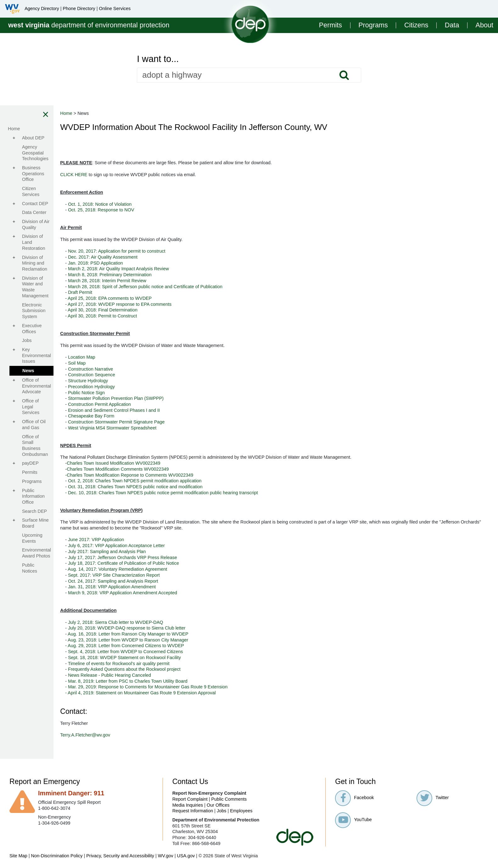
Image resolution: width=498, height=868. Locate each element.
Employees (241, 811)
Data (452, 25)
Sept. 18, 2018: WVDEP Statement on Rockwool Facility (181, 658)
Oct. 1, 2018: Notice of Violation (156, 204)
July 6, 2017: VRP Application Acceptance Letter (173, 546)
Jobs (221, 811)
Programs (373, 25)
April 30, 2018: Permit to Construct (159, 316)
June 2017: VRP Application (153, 540)
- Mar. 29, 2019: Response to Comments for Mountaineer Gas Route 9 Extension (203, 687)
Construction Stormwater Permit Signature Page (173, 422)
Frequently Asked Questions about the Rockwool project (181, 669)
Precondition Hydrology (148, 387)
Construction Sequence (148, 375)
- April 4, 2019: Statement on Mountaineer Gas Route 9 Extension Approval (196, 693)
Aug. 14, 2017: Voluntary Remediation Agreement (174, 569)
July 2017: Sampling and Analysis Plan (163, 552)
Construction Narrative (147, 369)
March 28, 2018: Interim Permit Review (164, 281)
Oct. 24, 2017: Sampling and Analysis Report (170, 581)
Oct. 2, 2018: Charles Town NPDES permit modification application (191, 481)
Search (344, 75)
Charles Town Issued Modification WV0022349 (170, 463)
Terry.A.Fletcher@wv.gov (142, 735)
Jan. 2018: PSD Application (152, 263)
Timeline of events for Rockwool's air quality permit (175, 664)
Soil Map (133, 363)
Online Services (115, 8)
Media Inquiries (188, 805)
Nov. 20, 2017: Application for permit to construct (173, 251)
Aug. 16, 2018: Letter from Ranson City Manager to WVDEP (185, 634)
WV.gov (166, 856)
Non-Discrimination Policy (57, 856)
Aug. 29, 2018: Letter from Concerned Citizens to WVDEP (182, 646)
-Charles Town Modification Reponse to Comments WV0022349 (186, 475)
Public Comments (229, 799)
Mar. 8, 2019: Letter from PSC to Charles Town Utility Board (184, 681)
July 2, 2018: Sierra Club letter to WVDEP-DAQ (172, 622)
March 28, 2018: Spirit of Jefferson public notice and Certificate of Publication (202, 287)
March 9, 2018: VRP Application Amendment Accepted (179, 593)
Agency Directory (42, 8)
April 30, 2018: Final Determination (159, 310)
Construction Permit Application (156, 404)
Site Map (18, 856)
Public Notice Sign (143, 393)
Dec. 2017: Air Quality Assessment (159, 257)
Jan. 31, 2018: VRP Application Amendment (168, 587)
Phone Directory (79, 8)
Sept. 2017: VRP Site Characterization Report (171, 575)
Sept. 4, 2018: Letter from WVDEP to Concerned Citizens (182, 652)
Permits (330, 25)
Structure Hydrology (145, 381)
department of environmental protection (89, 25)
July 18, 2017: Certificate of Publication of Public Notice (180, 563)
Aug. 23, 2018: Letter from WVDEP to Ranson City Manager (185, 640)
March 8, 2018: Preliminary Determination (166, 275)
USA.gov (186, 856)
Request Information (193, 811)
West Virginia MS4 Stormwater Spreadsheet (169, 428)
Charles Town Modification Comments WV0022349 (174, 469)
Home (123, 113)
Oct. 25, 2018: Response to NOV (158, 210)
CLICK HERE (131, 175)
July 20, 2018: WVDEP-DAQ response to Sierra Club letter (183, 628)
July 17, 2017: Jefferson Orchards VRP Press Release (179, 557)
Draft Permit (137, 292)
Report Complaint (190, 799)
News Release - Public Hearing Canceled (166, 675)
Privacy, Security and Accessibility (120, 856)
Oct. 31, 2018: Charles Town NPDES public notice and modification (192, 487)
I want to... (158, 59)
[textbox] (249, 75)
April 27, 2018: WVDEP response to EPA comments (176, 304)
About (484, 25)
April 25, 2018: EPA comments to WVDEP (166, 298)
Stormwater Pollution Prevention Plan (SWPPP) (172, 398)
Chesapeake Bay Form (148, 416)
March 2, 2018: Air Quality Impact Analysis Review (175, 269)
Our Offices (218, 805)
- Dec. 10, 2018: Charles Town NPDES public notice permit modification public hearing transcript (218, 493)
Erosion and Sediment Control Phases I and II (171, 410)
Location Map (138, 357)
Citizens (416, 25)
